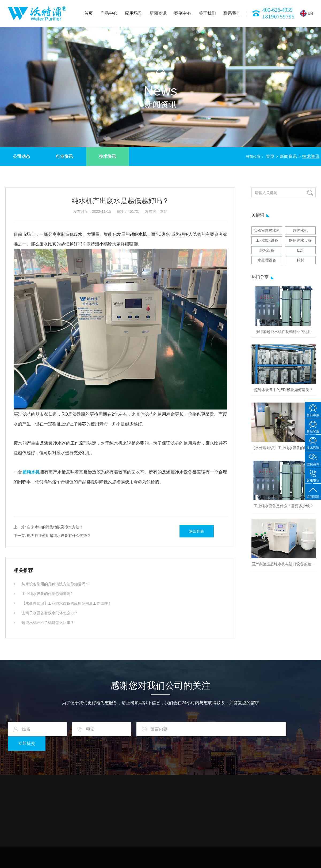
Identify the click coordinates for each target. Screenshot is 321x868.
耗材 (300, 260)
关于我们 (207, 13)
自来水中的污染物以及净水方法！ (48, 527)
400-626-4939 (278, 10)
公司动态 (21, 156)
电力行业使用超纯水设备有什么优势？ (52, 536)
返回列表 (197, 531)
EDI (300, 250)
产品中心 (109, 13)
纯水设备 (267, 250)
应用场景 (133, 13)
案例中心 (183, 13)
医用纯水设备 (300, 240)
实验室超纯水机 (267, 230)
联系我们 (232, 13)
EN (307, 13)
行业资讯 (64, 156)
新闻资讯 (158, 13)
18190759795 (279, 17)
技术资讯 (108, 156)
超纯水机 (300, 230)
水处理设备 (267, 260)
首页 (89, 13)
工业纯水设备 (267, 240)
